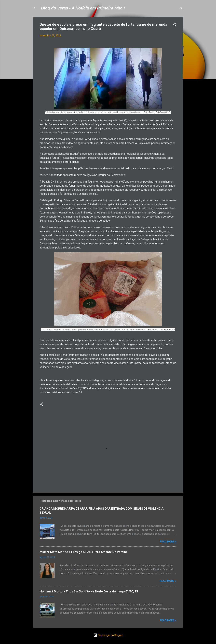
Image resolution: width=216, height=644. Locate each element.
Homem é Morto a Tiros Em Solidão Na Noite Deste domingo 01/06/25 (89, 591)
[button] (174, 25)
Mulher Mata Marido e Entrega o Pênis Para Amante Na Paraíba (84, 552)
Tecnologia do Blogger (108, 635)
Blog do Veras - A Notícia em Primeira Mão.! (83, 8)
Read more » (168, 542)
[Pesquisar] (181, 9)
